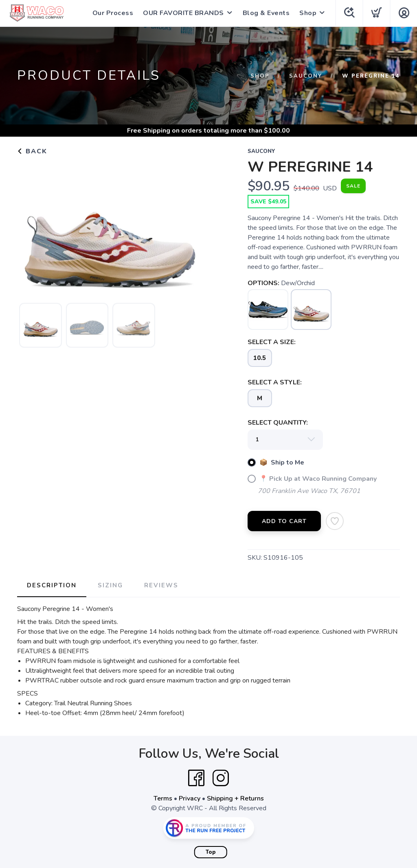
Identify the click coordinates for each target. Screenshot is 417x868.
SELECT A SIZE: (272, 342)
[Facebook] (196, 778)
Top (211, 852)
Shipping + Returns (235, 798)
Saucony (306, 76)
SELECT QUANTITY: (278, 423)
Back (32, 151)
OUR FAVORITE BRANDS (183, 13)
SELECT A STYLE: (275, 382)
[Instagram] (221, 778)
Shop (308, 13)
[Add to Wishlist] (335, 521)
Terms (163, 798)
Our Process (113, 13)
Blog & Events (266, 13)
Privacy (190, 798)
